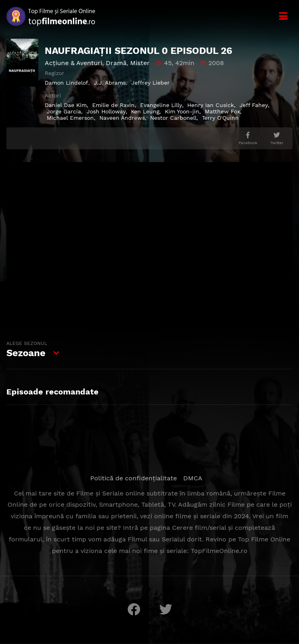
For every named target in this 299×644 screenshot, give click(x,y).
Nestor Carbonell (173, 118)
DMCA (193, 478)
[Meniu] (283, 16)
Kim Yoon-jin (182, 111)
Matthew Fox (222, 111)
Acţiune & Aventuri (73, 63)
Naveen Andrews (122, 118)
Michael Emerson (70, 118)
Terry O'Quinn (220, 118)
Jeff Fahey (254, 105)
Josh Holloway (106, 111)
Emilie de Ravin (113, 105)
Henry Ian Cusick (211, 105)
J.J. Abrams (110, 83)
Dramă (116, 63)
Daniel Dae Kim (66, 105)
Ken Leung (145, 111)
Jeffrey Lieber (150, 83)
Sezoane (28, 348)
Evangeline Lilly (161, 105)
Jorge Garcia (64, 111)
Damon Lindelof (66, 83)
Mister (140, 63)
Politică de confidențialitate (134, 478)
